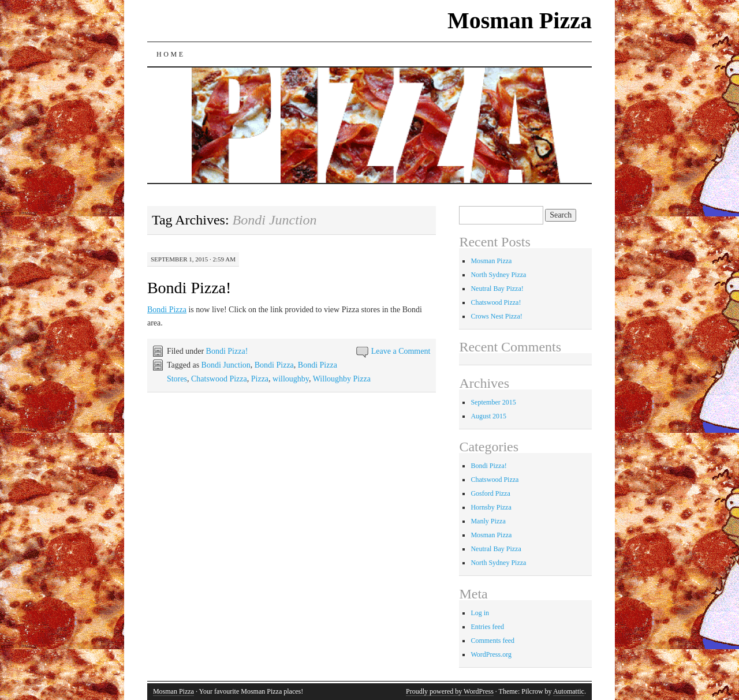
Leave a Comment (401, 351)
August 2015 (488, 416)
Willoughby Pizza (342, 379)
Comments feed (492, 641)
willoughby (291, 379)
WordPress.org (491, 654)
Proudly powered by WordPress (450, 691)
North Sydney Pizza (498, 275)
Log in (480, 613)
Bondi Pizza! (189, 288)
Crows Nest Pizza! (496, 316)
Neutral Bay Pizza (496, 549)
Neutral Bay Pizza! (497, 289)
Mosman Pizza (520, 20)
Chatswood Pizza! (496, 302)
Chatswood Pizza (219, 379)
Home (171, 54)
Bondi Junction (226, 365)
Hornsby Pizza (491, 507)
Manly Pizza (488, 521)
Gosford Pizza (490, 493)
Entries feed (487, 627)
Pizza (260, 379)
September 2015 (493, 402)
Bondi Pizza (167, 310)
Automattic (569, 691)
